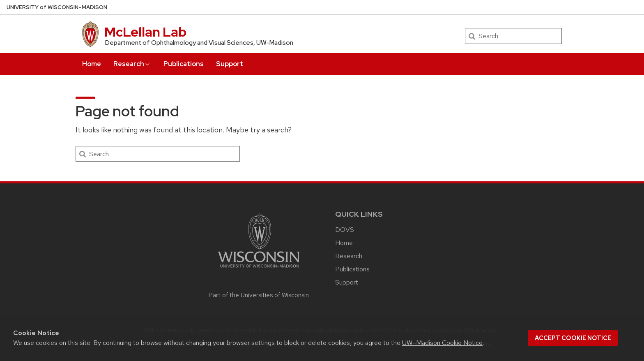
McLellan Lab (145, 32)
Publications (184, 64)
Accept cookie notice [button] (573, 338)
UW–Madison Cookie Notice (442, 343)
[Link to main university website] (259, 269)
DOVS (345, 230)
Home (92, 64)
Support (230, 64)
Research (132, 64)
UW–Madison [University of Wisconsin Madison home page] (57, 7)
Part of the (259, 295)
